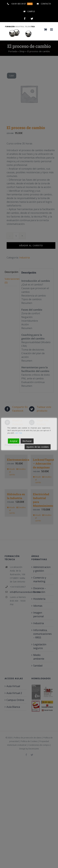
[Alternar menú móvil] (52, 30)
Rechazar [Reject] (27, 441)
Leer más (18, 433)
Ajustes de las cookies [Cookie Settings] (38, 447)
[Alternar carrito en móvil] (45, 30)
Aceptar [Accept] (14, 441)
